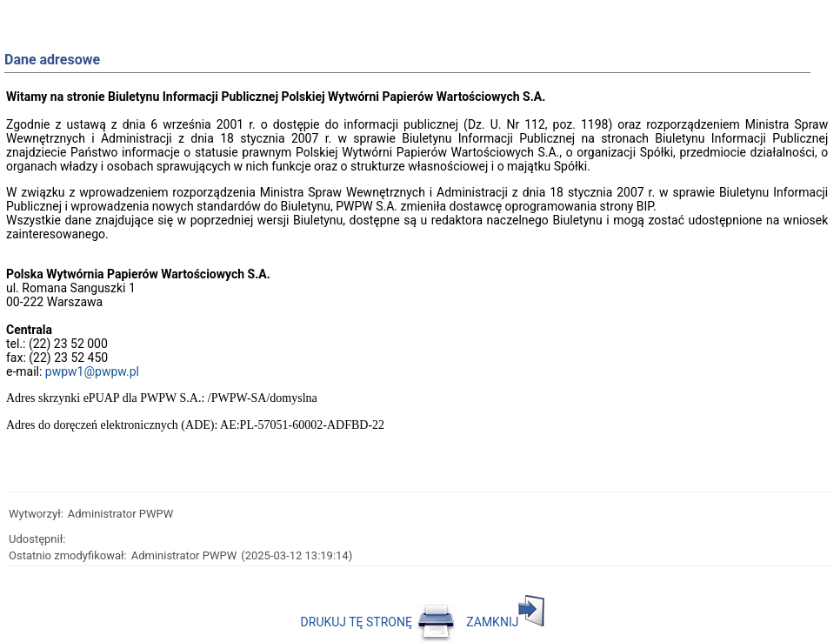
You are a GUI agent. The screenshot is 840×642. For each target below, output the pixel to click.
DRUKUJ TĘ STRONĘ (379, 622)
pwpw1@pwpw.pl (92, 371)
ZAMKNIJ (505, 622)
